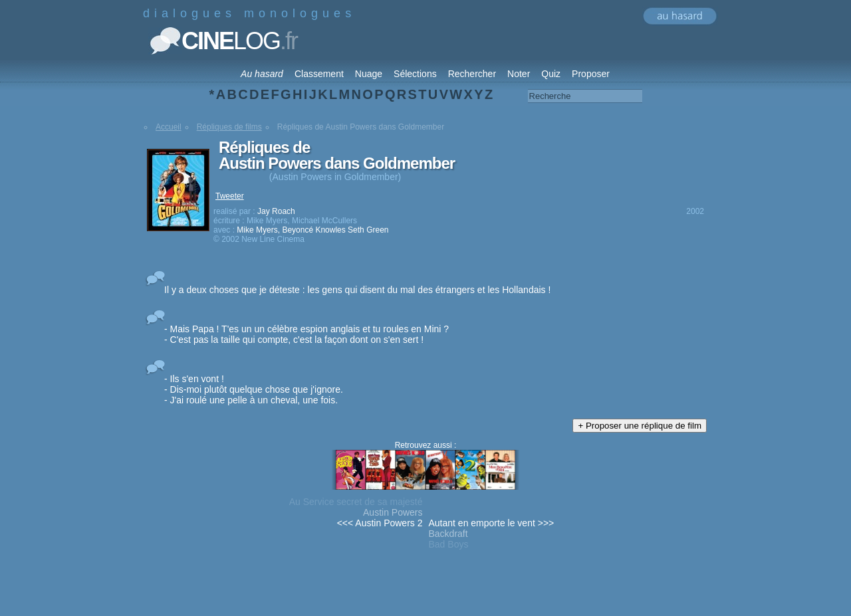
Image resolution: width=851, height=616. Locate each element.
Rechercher (472, 74)
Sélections (415, 74)
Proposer (591, 74)
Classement (319, 74)
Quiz (551, 74)
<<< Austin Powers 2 (380, 523)
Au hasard (262, 74)
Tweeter (230, 196)
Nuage (369, 74)
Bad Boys (449, 544)
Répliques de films (229, 127)
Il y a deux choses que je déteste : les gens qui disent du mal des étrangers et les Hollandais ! (357, 290)
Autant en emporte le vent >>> (492, 523)
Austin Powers (393, 512)
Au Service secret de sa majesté (356, 502)
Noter (519, 74)
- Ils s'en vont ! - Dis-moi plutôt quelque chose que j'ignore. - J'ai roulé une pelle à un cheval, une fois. (254, 389)
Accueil (169, 127)
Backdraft (448, 534)
